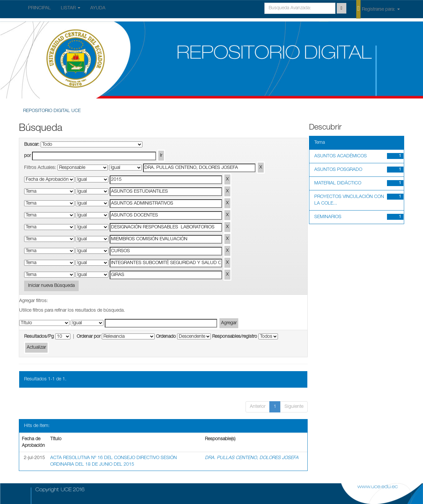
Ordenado (166, 337)
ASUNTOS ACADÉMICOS (341, 156)
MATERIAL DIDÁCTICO (338, 183)
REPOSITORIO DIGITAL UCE (52, 111)
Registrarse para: (378, 9)
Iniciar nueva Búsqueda (51, 286)
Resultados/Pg (39, 337)
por (27, 156)
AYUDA (98, 8)
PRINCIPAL (39, 8)
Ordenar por (89, 337)
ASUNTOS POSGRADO (338, 170)
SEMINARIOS (328, 217)
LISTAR (71, 8)
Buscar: (32, 145)
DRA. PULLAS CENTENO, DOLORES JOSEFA (252, 458)
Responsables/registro (235, 337)
